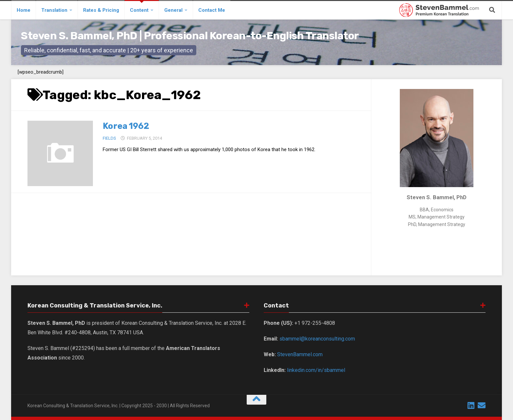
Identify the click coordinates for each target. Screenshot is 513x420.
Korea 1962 (127, 126)
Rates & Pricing (101, 10)
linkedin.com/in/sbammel (316, 370)
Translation (54, 10)
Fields (109, 138)
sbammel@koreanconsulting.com (317, 339)
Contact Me (212, 10)
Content (139, 10)
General (173, 10)
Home (24, 10)
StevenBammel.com (300, 354)
